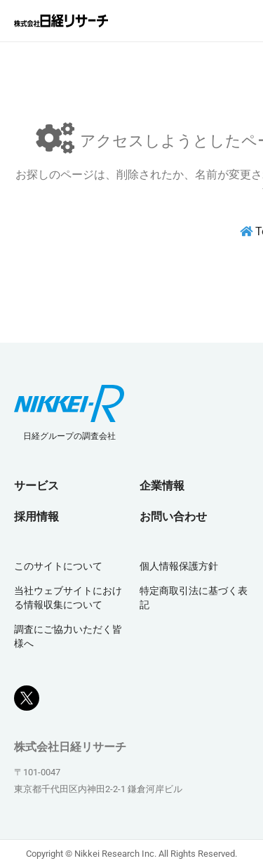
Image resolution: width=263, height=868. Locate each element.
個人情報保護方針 (179, 566)
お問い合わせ (173, 517)
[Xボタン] (27, 692)
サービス (36, 486)
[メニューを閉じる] (238, 21)
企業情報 (162, 486)
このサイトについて (58, 566)
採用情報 (36, 517)
